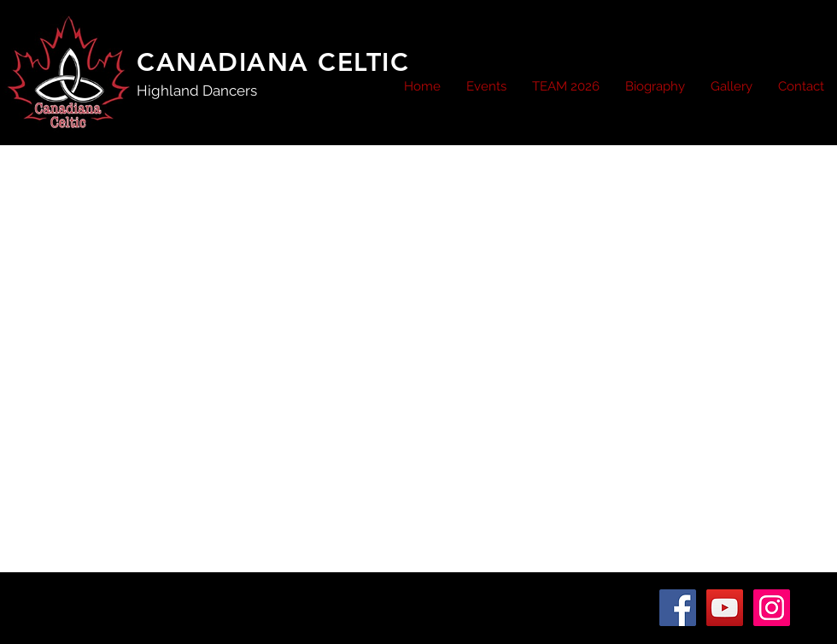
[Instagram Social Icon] (772, 608)
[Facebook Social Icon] (678, 608)
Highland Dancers (197, 91)
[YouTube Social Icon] (725, 608)
